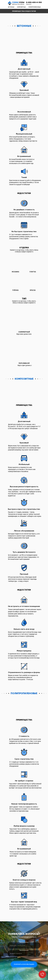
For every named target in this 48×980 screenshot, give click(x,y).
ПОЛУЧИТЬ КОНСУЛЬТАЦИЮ (24, 964)
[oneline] (24, 945)
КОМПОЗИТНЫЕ (21, 7)
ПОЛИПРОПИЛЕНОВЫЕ (35, 7)
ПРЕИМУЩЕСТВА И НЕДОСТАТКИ (24, 11)
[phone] (24, 953)
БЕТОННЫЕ (11, 7)
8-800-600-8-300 (34, 2)
